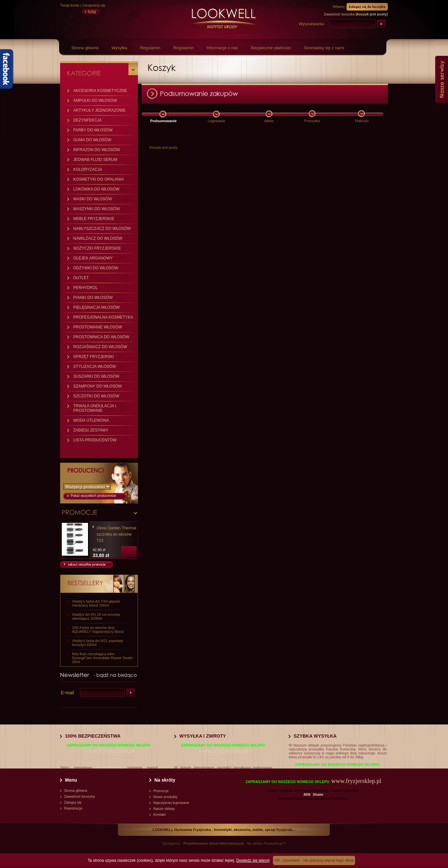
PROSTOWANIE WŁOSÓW (98, 327)
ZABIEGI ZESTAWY (91, 430)
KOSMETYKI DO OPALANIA (99, 179)
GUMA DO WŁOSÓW (92, 140)
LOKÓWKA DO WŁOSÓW (96, 189)
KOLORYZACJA (88, 169)
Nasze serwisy (442, 79)
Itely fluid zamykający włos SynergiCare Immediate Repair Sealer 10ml (102, 658)
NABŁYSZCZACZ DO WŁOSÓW (102, 229)
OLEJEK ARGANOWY (93, 258)
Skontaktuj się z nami (324, 48)
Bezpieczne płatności (271, 48)
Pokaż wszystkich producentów (93, 496)
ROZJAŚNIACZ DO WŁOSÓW (100, 347)
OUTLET (81, 278)
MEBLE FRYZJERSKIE (94, 219)
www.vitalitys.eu (110, 768)
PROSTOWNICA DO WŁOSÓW (101, 337)
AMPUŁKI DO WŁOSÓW (95, 100)
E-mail (67, 693)
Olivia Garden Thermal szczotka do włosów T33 (116, 534)
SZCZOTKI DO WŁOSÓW (96, 396)
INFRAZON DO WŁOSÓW (97, 150)
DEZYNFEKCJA (88, 120)
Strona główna (85, 48)
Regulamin (150, 48)
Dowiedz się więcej (253, 860)
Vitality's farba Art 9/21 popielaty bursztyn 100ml (98, 643)
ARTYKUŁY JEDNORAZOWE (100, 110)
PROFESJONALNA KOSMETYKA (103, 317)
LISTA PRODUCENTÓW (95, 440)
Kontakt (159, 814)
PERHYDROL (86, 288)
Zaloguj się (73, 802)
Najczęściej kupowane (171, 803)
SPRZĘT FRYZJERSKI (94, 357)
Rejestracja (73, 808)
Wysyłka (119, 48)
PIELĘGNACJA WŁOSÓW (96, 307)
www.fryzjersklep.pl (109, 751)
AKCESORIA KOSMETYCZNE (100, 91)
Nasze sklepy (164, 809)
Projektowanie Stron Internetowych (214, 843)
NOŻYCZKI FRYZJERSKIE (97, 248)
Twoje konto (70, 5)
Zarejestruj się (94, 5)
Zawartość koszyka (79, 796)
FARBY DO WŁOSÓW (93, 130)
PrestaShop (273, 843)
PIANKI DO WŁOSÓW (93, 298)
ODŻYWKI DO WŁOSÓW (96, 268)
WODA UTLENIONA (91, 420)
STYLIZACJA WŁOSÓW (95, 367)
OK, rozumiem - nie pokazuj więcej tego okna (314, 860)
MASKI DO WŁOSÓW (93, 199)
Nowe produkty (165, 797)
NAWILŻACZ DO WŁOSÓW (98, 238)
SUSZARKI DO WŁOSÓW (96, 376)
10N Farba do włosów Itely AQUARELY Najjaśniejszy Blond (98, 630)
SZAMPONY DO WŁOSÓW (98, 386)
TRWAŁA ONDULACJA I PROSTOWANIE (95, 408)
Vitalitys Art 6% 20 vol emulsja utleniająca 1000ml (96, 616)
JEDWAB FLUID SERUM (95, 160)
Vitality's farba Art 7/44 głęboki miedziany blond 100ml (96, 603)
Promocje (161, 791)
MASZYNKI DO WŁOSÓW (97, 209)
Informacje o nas (222, 48)
